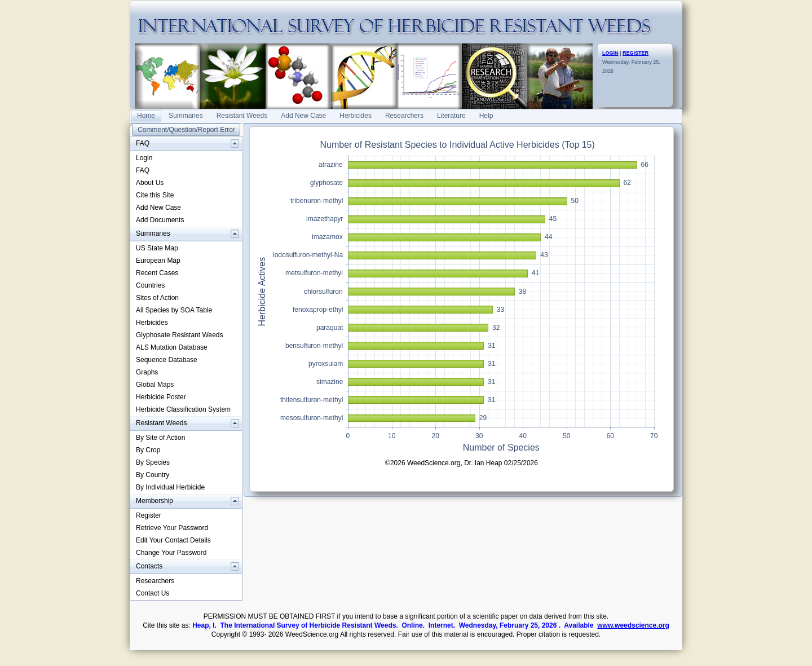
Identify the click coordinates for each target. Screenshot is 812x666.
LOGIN (610, 53)
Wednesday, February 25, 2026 (631, 62)
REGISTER (636, 53)
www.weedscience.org (633, 625)
